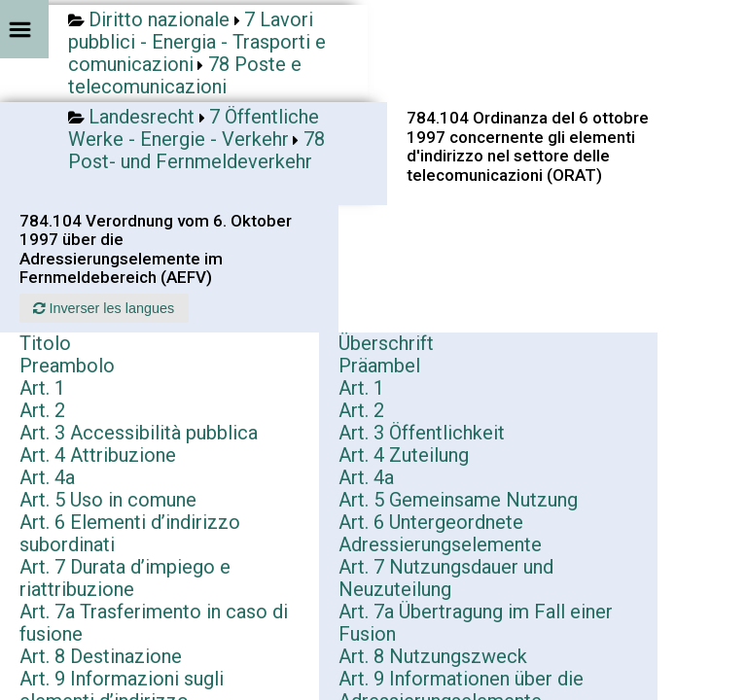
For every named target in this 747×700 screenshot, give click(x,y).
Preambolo (67, 366)
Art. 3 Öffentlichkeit (422, 433)
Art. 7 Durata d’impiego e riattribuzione (125, 578)
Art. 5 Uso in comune (108, 500)
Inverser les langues (104, 308)
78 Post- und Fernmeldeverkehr (196, 150)
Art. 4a (47, 477)
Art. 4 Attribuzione (98, 455)
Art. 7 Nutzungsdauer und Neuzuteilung (446, 578)
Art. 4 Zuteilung (404, 455)
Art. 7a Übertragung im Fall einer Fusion (476, 623)
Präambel (379, 366)
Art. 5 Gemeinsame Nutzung (458, 500)
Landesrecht (142, 117)
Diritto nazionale (159, 19)
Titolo (45, 343)
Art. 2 (42, 410)
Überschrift (386, 343)
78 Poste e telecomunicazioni (185, 75)
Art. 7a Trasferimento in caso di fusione (154, 623)
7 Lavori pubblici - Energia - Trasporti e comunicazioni (197, 42)
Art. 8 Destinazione (101, 656)
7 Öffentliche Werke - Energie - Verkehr (194, 128)
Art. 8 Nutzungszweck (433, 656)
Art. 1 (42, 388)
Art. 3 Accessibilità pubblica (139, 433)
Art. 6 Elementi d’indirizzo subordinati (130, 533)
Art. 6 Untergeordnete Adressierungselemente (440, 533)
